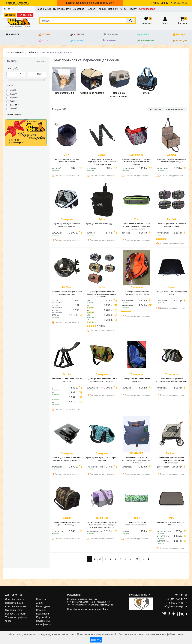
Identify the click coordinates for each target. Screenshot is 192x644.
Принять (96, 640)
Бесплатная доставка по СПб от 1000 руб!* (90, 3)
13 (143, 559)
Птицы (179, 35)
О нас (123, 9)
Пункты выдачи (62, 9)
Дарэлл (13, 105)
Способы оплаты (15, 599)
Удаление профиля (16, 617)
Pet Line (13, 101)
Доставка (79, 9)
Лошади (180, 41)
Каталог (12, 35)
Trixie (12, 94)
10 (136, 559)
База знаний (44, 9)
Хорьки (109, 41)
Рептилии (146, 41)
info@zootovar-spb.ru (175, 606)
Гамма (13, 108)
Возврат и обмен (15, 603)
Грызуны (110, 35)
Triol (12, 90)
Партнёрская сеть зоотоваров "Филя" (88, 609)
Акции (102, 9)
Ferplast (13, 98)
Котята (45, 41)
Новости (91, 9)
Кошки (45, 35)
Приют (133, 9)
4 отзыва (101, 326)
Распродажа (147, 9)
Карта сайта (43, 617)
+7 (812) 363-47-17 (177, 599)
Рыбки (143, 35)
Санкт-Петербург (19, 3)
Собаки (77, 35)
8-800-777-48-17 (178, 603)
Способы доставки (16, 606)
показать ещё (14, 115)
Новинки (113, 9)
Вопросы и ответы (16, 614)
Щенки (76, 41)
